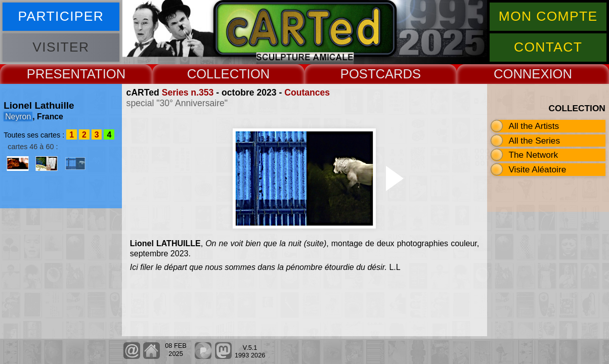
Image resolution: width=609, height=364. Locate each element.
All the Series (534, 141)
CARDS (399, 74)
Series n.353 (188, 93)
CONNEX (521, 74)
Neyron (18, 117)
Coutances (307, 93)
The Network (533, 155)
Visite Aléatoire (537, 169)
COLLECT (217, 74)
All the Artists (534, 126)
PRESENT (57, 74)
